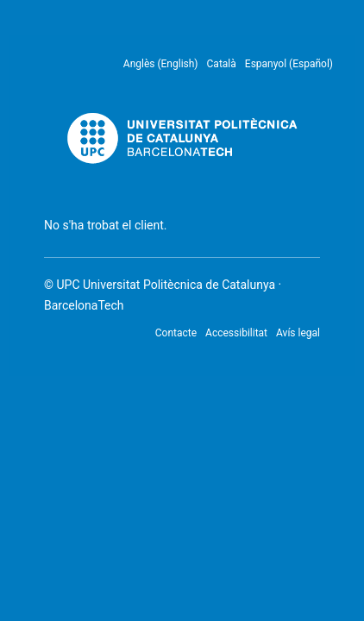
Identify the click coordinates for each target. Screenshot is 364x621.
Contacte (176, 333)
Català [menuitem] (222, 64)
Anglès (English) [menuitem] (161, 64)
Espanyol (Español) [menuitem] (289, 64)
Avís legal (298, 333)
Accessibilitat (236, 333)
